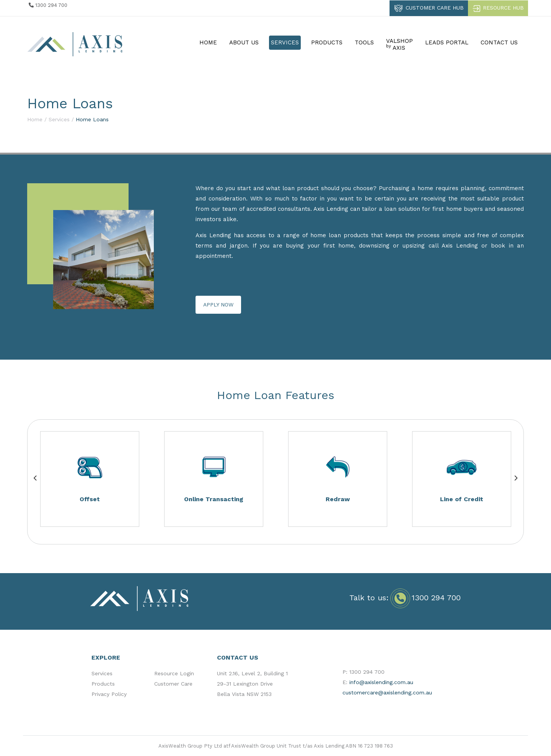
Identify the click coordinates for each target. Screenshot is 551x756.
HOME (208, 42)
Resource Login (174, 673)
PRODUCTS (327, 42)
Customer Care (173, 684)
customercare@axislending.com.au (387, 692)
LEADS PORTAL (447, 42)
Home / (37, 119)
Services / (61, 119)
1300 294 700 (436, 598)
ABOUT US (244, 42)
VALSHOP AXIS (399, 44)
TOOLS (364, 42)
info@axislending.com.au (381, 682)
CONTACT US (499, 42)
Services (102, 673)
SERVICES (285, 42)
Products (103, 684)
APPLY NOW (218, 305)
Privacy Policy (109, 694)
